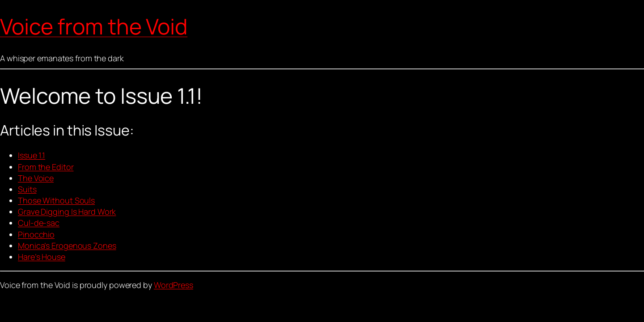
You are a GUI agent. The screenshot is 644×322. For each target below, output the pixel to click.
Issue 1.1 (32, 155)
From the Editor (46, 167)
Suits (27, 189)
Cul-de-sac (39, 223)
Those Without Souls (56, 200)
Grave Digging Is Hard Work (67, 212)
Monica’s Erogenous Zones (67, 246)
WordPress (174, 285)
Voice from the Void (94, 26)
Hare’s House (42, 257)
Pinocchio (36, 234)
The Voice (36, 178)
